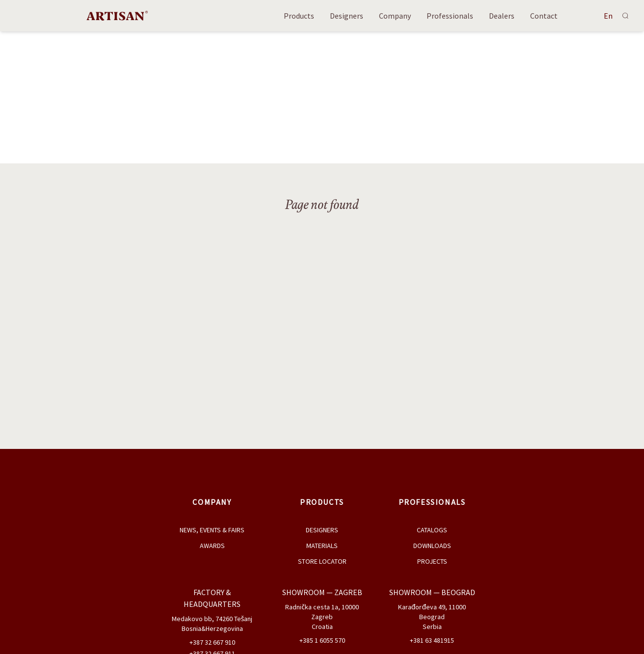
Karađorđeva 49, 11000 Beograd (432, 612)
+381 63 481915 (432, 640)
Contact (544, 16)
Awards (212, 546)
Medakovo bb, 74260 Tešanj (212, 619)
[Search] (625, 16)
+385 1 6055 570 (322, 640)
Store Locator (322, 561)
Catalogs (432, 530)
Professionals (450, 16)
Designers (347, 16)
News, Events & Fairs (212, 530)
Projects (432, 561)
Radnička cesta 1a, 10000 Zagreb (322, 612)
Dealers (502, 16)
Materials (322, 546)
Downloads (432, 546)
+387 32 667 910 (212, 642)
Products (299, 16)
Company (395, 16)
